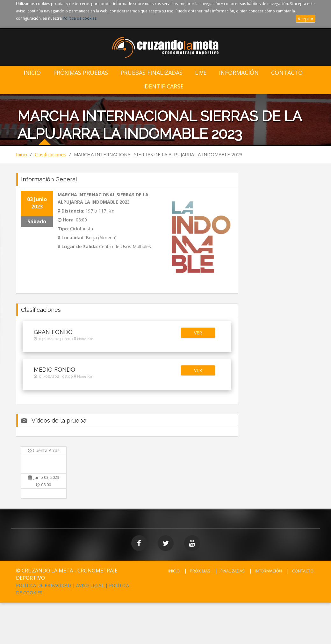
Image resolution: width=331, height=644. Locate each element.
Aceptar (306, 19)
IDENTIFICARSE (163, 86)
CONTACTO (303, 571)
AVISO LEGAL (90, 585)
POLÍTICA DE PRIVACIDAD (43, 585)
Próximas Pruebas (81, 73)
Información (239, 73)
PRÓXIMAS (200, 571)
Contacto (287, 73)
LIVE (201, 73)
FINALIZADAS (233, 571)
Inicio (32, 73)
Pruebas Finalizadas (151, 73)
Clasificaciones (50, 154)
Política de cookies (80, 18)
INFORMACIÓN (268, 571)
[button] (198, 333)
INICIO (174, 571)
